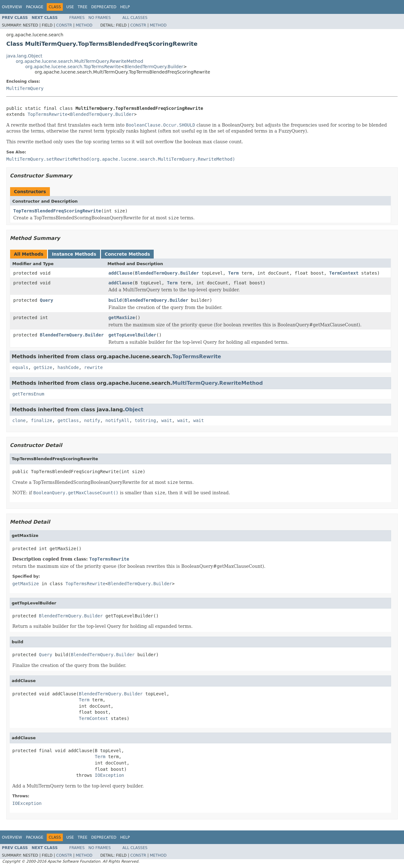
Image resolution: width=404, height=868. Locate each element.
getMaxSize (122, 318)
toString (145, 420)
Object (134, 410)
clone (19, 420)
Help (125, 7)
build (115, 300)
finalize (42, 420)
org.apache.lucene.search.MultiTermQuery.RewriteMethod (80, 61)
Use (70, 7)
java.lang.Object (24, 56)
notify (92, 420)
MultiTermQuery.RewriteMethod (218, 383)
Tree (83, 7)
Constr (64, 25)
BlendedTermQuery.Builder (154, 67)
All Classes (135, 18)
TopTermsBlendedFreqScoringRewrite (57, 211)
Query (46, 300)
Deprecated (104, 7)
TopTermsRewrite (47, 114)
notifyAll (117, 420)
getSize (43, 367)
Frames (77, 18)
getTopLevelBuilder (133, 335)
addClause (121, 273)
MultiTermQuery (25, 88)
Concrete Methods (128, 254)
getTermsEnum (28, 394)
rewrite (94, 367)
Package (35, 7)
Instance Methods (74, 254)
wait (167, 420)
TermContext (344, 273)
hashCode (68, 367)
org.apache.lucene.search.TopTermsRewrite (73, 67)
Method (84, 25)
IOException (109, 775)
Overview (12, 7)
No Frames (100, 18)
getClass (68, 420)
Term (234, 273)
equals (20, 367)
